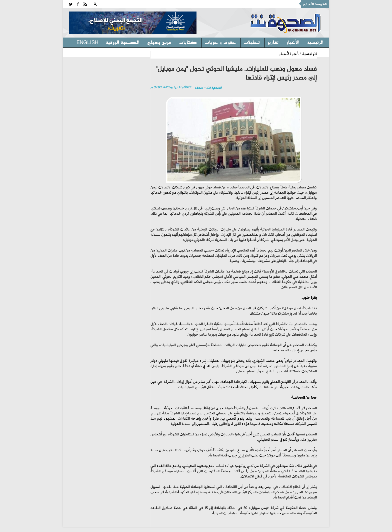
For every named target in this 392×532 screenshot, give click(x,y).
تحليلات (252, 42)
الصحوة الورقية (123, 42)
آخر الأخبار (289, 54)
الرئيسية (315, 42)
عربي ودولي (159, 42)
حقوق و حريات (220, 42)
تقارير (273, 42)
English (87, 42)
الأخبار (293, 42)
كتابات (188, 42)
